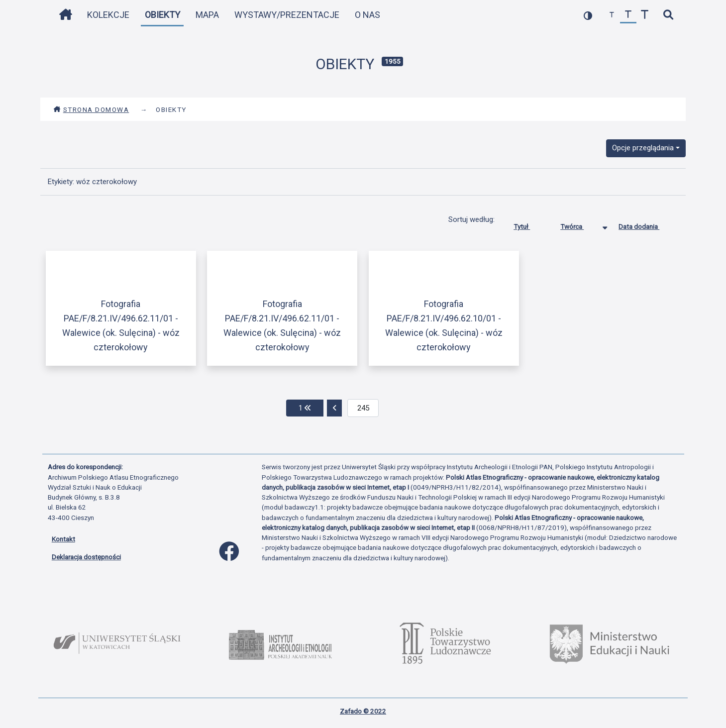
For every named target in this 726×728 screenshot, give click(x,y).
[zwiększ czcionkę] (645, 15)
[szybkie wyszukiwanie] (669, 15)
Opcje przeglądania (643, 148)
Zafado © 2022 (363, 711)
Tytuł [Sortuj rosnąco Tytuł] (529, 224)
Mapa (207, 15)
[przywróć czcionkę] (628, 15)
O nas (367, 15)
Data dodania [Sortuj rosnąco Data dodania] (646, 224)
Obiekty (162, 15)
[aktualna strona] (363, 408)
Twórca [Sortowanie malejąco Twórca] (579, 224)
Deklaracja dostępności (86, 557)
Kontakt (63, 539)
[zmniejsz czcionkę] (612, 15)
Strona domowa (91, 109)
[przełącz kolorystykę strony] (588, 15)
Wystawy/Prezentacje (287, 15)
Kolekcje (108, 15)
